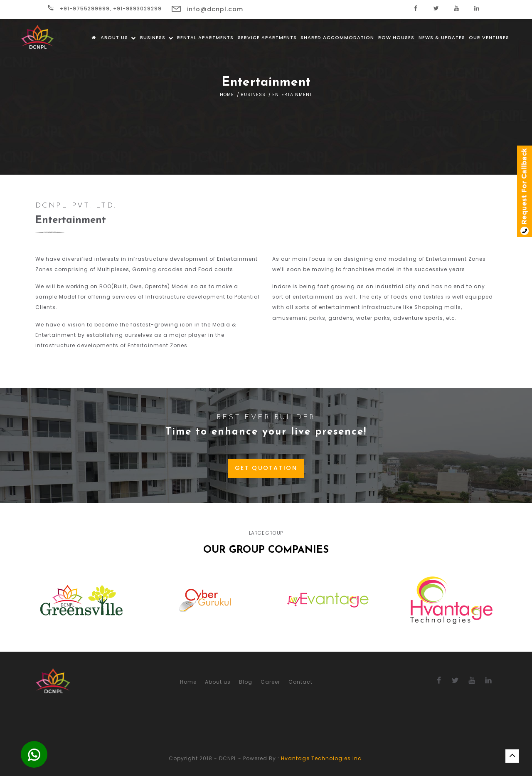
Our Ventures (489, 37)
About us (118, 37)
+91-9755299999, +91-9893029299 (105, 9)
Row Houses (396, 37)
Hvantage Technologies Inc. (322, 758)
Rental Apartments (205, 37)
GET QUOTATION (266, 468)
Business (157, 37)
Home (227, 95)
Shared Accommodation (337, 37)
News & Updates (442, 37)
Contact (300, 682)
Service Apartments (267, 37)
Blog (246, 682)
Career (270, 682)
